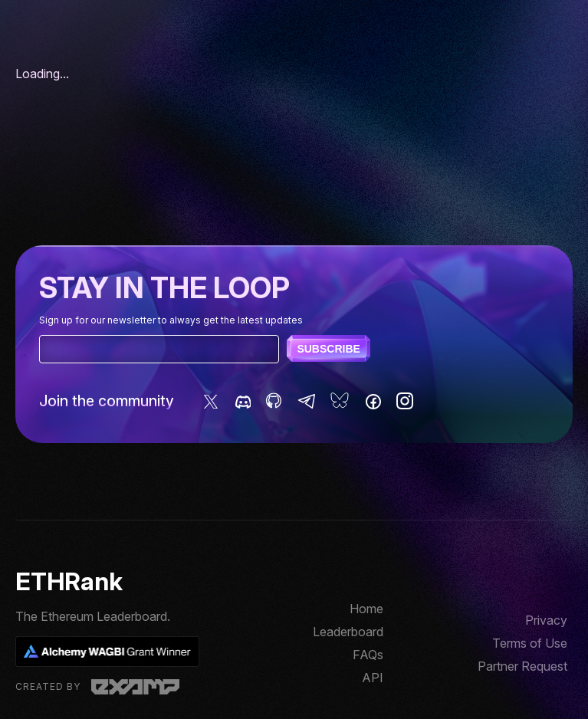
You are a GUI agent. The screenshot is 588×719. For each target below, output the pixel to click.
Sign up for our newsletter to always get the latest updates (171, 320)
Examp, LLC (135, 687)
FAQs (368, 655)
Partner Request (522, 666)
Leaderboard (348, 632)
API (373, 678)
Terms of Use (530, 643)
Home (366, 609)
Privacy (546, 620)
